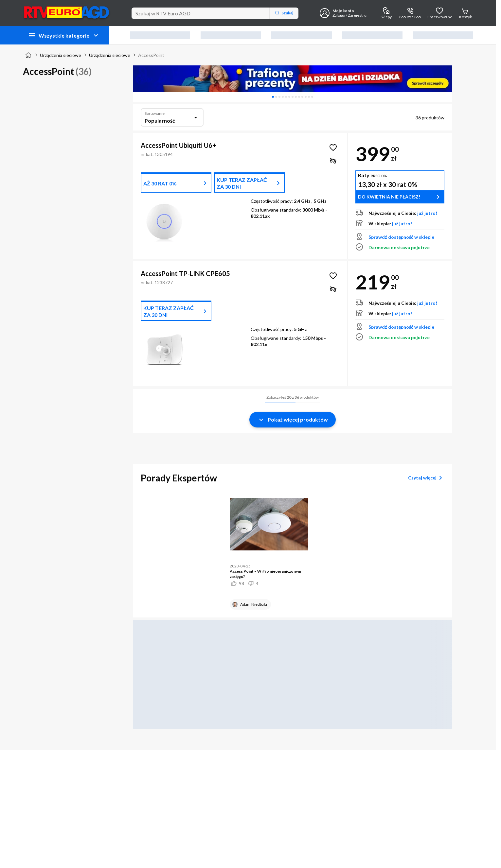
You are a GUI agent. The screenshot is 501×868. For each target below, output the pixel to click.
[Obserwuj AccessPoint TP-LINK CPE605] (333, 276)
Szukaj (284, 13)
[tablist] (293, 97)
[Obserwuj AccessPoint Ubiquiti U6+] (333, 148)
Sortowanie (155, 113)
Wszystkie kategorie (64, 35)
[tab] (273, 97)
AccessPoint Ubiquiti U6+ (179, 145)
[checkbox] (333, 161)
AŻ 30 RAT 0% (160, 183)
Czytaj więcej (426, 478)
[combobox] (172, 117)
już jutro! (427, 213)
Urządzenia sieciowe (61, 55)
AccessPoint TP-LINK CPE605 (185, 273)
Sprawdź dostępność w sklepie (401, 237)
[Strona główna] (28, 55)
